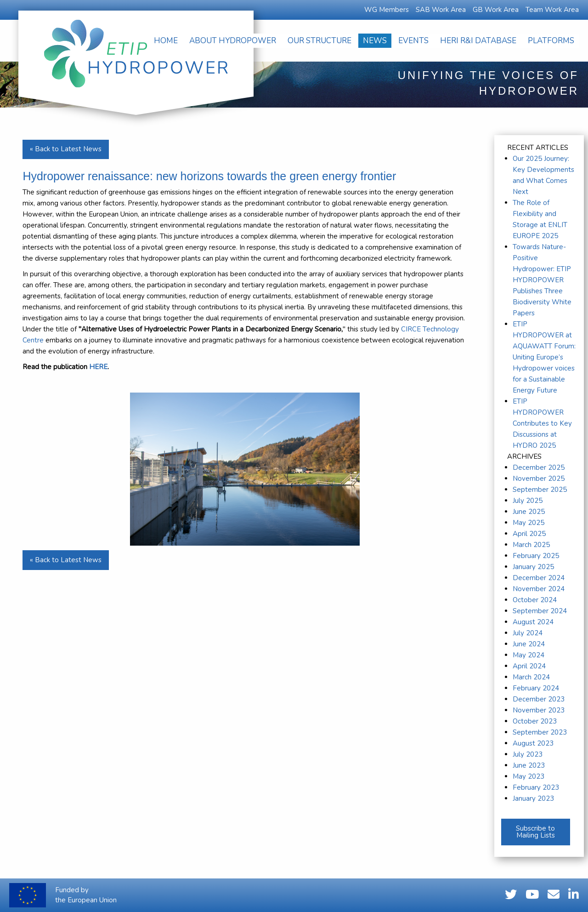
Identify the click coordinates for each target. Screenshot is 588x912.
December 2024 (539, 578)
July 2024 (528, 633)
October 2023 (535, 721)
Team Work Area (552, 10)
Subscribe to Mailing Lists (535, 832)
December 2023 (539, 699)
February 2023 (536, 787)
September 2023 (540, 732)
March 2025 (531, 545)
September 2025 (540, 490)
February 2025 (536, 556)
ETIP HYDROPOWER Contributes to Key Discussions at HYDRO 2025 (542, 423)
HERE (98, 367)
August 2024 (533, 622)
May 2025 (529, 523)
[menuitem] (166, 41)
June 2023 (529, 765)
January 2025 (533, 567)
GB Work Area (496, 10)
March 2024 (531, 677)
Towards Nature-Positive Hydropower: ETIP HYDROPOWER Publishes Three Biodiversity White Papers (542, 280)
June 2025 (529, 512)
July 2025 (528, 501)
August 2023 (533, 743)
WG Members (387, 10)
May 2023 (529, 776)
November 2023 (539, 710)
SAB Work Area (441, 10)
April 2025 (529, 534)
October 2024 (535, 600)
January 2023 (533, 798)
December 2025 (539, 467)
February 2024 (536, 688)
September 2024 (540, 611)
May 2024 (529, 655)
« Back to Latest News (66, 149)
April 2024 (529, 666)
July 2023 (528, 754)
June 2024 (529, 644)
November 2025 (539, 479)
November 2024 (539, 589)
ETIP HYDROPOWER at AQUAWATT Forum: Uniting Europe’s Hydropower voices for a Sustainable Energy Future (544, 357)
